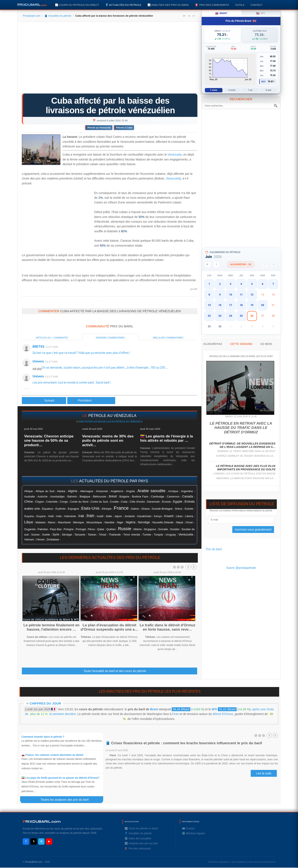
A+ (184, 16)
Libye (29, 522)
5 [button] (252, 284)
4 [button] (241, 284)
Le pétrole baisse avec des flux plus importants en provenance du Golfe (246, 468)
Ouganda (30, 529)
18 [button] (241, 305)
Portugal (81, 529)
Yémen (40, 540)
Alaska (61, 491)
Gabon (135, 509)
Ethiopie (107, 509)
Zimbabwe (53, 540)
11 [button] (241, 295)
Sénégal (67, 535)
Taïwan (92, 535)
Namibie (109, 522)
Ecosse (166, 502)
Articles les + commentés (52, 338)
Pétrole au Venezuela (99, 128)
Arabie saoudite (151, 491)
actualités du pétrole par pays (113, 481)
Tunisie (147, 535)
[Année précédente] (208, 264)
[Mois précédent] (217, 264)
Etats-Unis (90, 508)
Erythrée (61, 509)
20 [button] (262, 305)
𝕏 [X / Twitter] (34, 841)
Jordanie (130, 516)
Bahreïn (72, 497)
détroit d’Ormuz (223, 714)
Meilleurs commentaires (168, 338)
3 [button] (231, 284)
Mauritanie (64, 522)
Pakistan (43, 529)
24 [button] (231, 316)
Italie (109, 516)
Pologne (69, 529)
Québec (111, 529)
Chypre (39, 502)
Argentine (187, 491)
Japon (118, 516)
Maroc (52, 522)
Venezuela (175, 154)
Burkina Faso (140, 497)
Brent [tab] (221, 13)
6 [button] (263, 284)
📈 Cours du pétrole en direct (77, 5)
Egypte (178, 502)
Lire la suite (264, 773)
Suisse (35, 535)
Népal (180, 522)
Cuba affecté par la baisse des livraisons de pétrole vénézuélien (110, 105)
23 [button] (220, 316)
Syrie (56, 534)
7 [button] (273, 284)
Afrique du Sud (45, 491)
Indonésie (70, 516)
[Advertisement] (110, 59)
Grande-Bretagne (162, 509)
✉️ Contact (188, 828)
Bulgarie (124, 497)
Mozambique (94, 522)
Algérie (73, 491)
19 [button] (252, 305)
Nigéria (131, 522)
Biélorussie (100, 497)
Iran (90, 516)
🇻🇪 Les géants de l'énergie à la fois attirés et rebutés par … (167, 438)
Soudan (175, 529)
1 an (250, 90)
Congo (64, 502)
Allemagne (87, 491)
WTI (215, 709)
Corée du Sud (99, 502)
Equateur (48, 509)
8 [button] (209, 295)
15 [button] (209, 305)
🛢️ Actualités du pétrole (123, 5)
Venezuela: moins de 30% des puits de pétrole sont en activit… (108, 441)
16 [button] (220, 305)
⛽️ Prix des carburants (212, 5)
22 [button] (209, 316)
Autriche (42, 497)
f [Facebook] (26, 841)
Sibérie (138, 529)
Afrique (28, 491)
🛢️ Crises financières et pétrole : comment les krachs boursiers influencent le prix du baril (184, 743)
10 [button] (231, 295)
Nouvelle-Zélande (163, 522)
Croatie (114, 502)
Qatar (101, 529)
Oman (189, 522)
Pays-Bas (56, 529)
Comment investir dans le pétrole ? (43, 737)
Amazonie (102, 491)
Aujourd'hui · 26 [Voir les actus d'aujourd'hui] (241, 264)
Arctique (173, 491)
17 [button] (231, 305)
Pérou (92, 529)
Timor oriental (132, 535)
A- (194, 16)
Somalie (163, 529)
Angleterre (117, 491)
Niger (120, 522)
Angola (130, 491)
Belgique (85, 497)
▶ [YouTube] (49, 841)
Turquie (158, 535)
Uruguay (171, 535)
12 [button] (252, 295)
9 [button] (220, 295)
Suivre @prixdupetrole (241, 568)
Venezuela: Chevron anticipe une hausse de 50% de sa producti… (49, 441)
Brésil (113, 496)
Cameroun (173, 497)
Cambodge (158, 497)
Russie (125, 529)
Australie (30, 497)
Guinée (189, 509)
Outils (240, 5)
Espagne (74, 509)
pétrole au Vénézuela (112, 416)
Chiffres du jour (45, 703)
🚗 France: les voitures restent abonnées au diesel (52, 755)
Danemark (153, 502)
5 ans (268, 90)
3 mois (232, 90)
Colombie (52, 502)
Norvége (144, 522)
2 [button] (220, 284)
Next (194, 567)
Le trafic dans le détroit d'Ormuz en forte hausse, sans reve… (167, 627)
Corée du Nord (79, 502)
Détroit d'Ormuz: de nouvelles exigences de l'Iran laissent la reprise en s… (242, 445)
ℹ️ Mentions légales (194, 833)
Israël (100, 516)
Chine (29, 501)
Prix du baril (214, 549)
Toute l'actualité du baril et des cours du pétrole (115, 671)
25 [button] (241, 316)
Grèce (179, 509)
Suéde (46, 535)
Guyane (41, 516)
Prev (188, 567)
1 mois (214, 90)
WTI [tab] (261, 13)
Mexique (79, 522)
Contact (256, 5)
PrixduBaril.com (34, 862)
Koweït (169, 516)
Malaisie (40, 522)
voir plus (37, 369)
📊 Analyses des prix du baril (168, 5)
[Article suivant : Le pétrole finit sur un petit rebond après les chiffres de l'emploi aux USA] (91, 401)
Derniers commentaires (110, 338)
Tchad (103, 535)
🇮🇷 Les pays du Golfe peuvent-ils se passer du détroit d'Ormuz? (60, 778)
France (121, 508)
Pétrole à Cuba (124, 128)
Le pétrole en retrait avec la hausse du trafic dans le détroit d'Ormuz (241, 428)
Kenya (158, 516)
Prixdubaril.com (32, 16)
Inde (59, 516)
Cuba (124, 502)
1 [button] (209, 284)
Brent (154, 709)
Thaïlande (115, 535)
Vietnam (29, 540)
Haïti (51, 516)
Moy (264, 82)
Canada (188, 496)
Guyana (29, 516)
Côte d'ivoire (137, 502)
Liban (179, 516)
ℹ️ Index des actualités (138, 839)
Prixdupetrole (98, 301)
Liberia (189, 516)
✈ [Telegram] (41, 841)
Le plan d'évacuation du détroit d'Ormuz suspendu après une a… (110, 627)
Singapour (150, 529)
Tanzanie (80, 535)
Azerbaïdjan (57, 497)
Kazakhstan (144, 516)
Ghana (145, 509)
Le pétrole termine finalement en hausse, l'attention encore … (52, 627)
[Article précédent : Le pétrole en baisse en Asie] (44, 401)
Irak (81, 516)
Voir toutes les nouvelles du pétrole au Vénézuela (110, 422)
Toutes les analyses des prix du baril (67, 800)
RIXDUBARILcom (42, 822)
